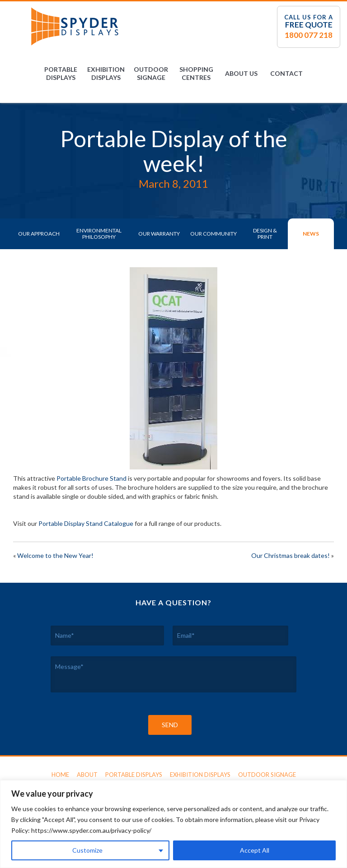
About (87, 775)
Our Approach (39, 234)
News (311, 234)
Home (60, 775)
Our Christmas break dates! (291, 555)
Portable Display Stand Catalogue (86, 523)
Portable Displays (61, 73)
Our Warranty (159, 234)
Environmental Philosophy (99, 234)
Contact (286, 73)
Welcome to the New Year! (55, 555)
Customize (87, 850)
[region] (173, 824)
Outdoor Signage (151, 73)
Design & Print (265, 234)
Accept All (255, 850)
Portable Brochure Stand (91, 478)
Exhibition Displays (106, 73)
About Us (241, 73)
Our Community (213, 234)
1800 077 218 (309, 35)
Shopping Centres (196, 73)
